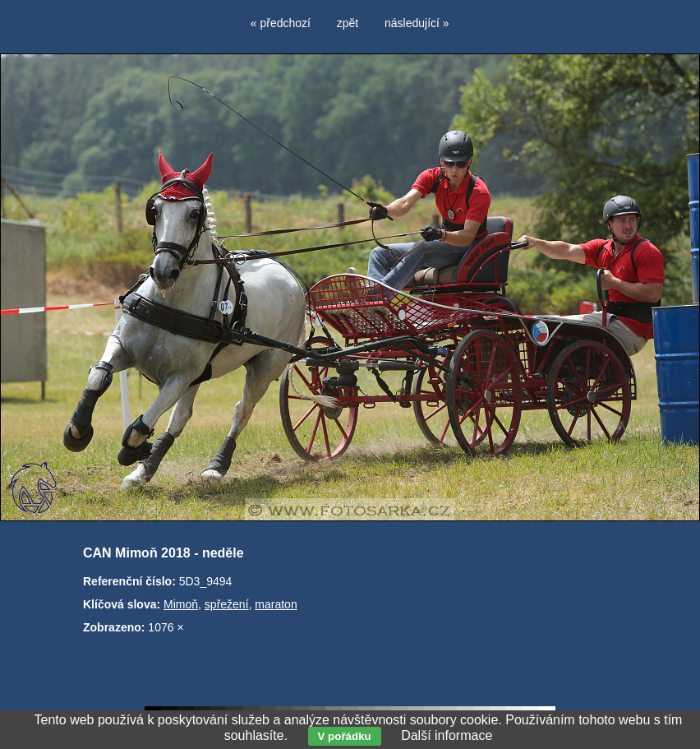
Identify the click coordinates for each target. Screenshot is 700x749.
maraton (276, 604)
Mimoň (181, 604)
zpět (348, 23)
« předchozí (281, 23)
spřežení (227, 604)
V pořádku (345, 736)
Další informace (447, 735)
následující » (417, 23)
